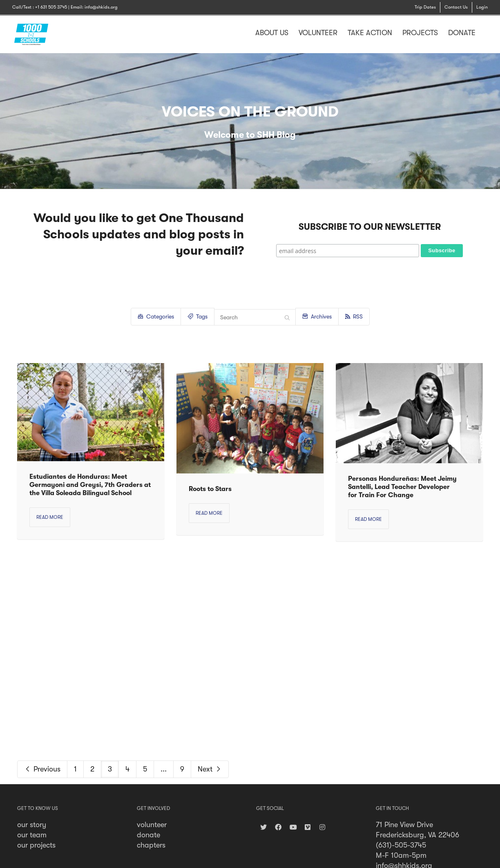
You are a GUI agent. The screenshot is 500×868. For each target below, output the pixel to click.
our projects (36, 845)
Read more (50, 517)
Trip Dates (425, 7)
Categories (156, 316)
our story (32, 825)
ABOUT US (272, 33)
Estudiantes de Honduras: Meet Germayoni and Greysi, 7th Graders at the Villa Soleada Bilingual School (90, 485)
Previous (42, 769)
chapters (151, 845)
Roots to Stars (210, 489)
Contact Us (456, 7)
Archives (317, 316)
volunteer (152, 825)
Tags (198, 316)
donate (148, 835)
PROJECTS (420, 33)
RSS (354, 316)
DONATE (462, 33)
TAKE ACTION (370, 33)
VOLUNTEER (318, 33)
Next (210, 769)
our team (32, 835)
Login (482, 7)
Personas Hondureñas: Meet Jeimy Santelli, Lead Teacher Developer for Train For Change (402, 487)
